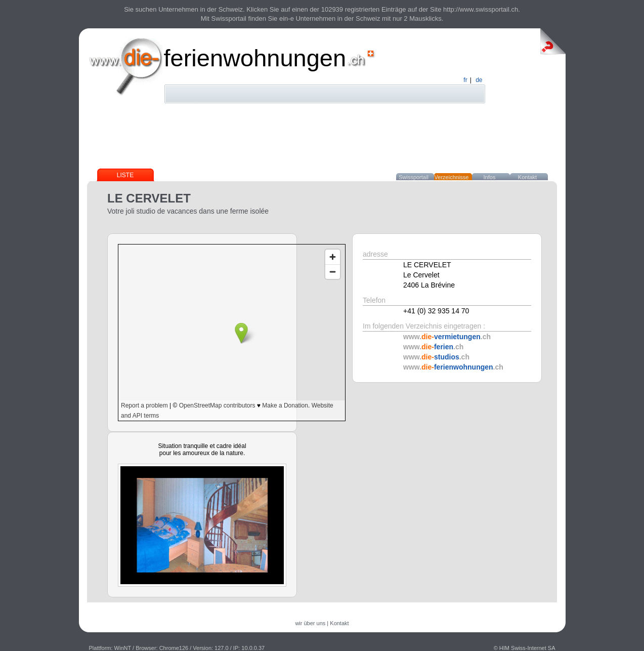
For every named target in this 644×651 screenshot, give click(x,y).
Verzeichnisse (452, 177)
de (479, 80)
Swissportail (414, 177)
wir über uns (310, 623)
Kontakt (527, 177)
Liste (125, 175)
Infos (490, 177)
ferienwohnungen (255, 58)
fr (465, 80)
